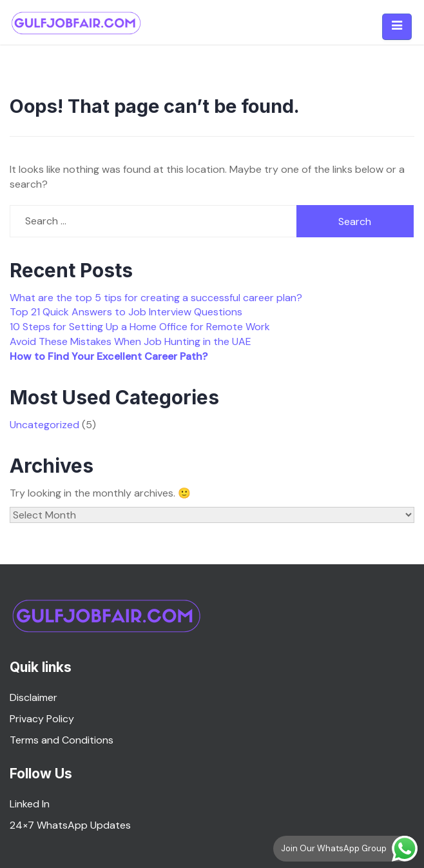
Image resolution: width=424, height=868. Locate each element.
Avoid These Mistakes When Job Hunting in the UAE (130, 341)
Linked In (30, 804)
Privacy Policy (42, 719)
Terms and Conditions (62, 740)
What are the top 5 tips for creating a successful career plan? (156, 298)
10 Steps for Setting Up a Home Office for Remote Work (140, 327)
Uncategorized (44, 425)
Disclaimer (34, 697)
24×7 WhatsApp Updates (70, 825)
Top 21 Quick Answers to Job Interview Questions (126, 312)
